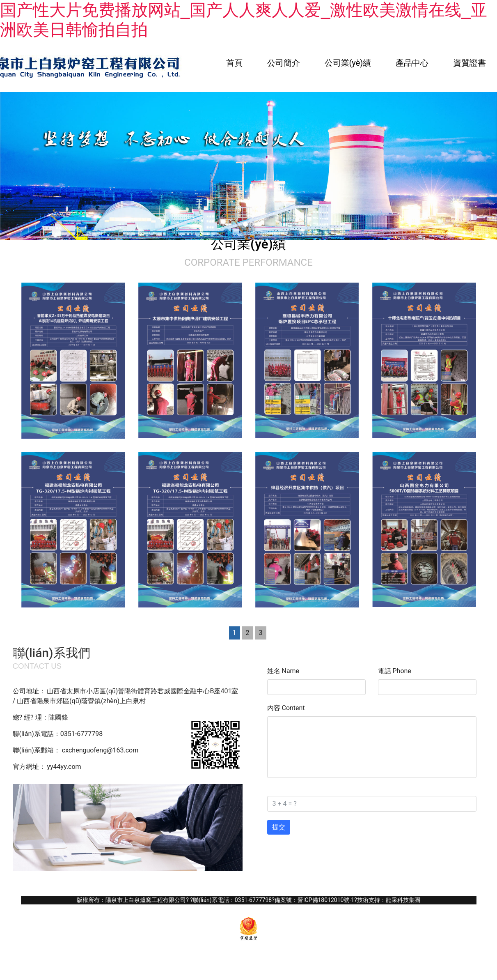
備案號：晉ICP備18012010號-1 (314, 900)
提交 (279, 827)
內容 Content (286, 708)
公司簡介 (284, 63)
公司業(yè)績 (348, 63)
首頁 (234, 63)
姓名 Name (283, 671)
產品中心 (412, 63)
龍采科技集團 (403, 900)
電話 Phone (395, 671)
